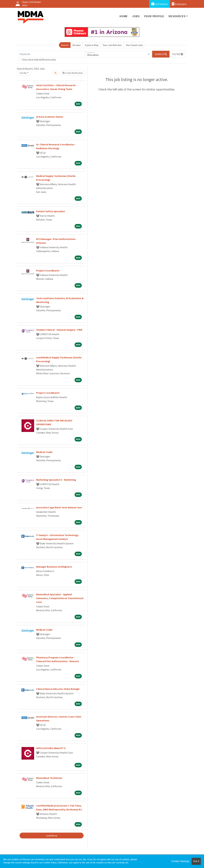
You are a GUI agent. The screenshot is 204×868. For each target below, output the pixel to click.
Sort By (23, 73)
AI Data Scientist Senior (50, 117)
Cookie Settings (180, 861)
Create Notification (73, 73)
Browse (77, 45)
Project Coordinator (48, 270)
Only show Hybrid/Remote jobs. (39, 60)
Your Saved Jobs (134, 45)
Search (65, 45)
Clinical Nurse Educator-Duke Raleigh (58, 689)
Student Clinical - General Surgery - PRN (59, 330)
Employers (179, 4)
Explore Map (92, 45)
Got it (196, 861)
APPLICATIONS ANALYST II (51, 748)
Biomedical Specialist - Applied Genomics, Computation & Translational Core (60, 598)
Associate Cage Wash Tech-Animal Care (59, 507)
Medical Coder (44, 452)
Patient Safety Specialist (51, 211)
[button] (178, 54)
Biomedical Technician (49, 778)
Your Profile (154, 16)
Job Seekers (160, 4)
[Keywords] (52, 54)
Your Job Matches (112, 45)
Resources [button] (177, 16)
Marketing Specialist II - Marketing (56, 480)
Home (124, 16)
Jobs (136, 16)
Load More (52, 836)
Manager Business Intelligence (54, 567)
